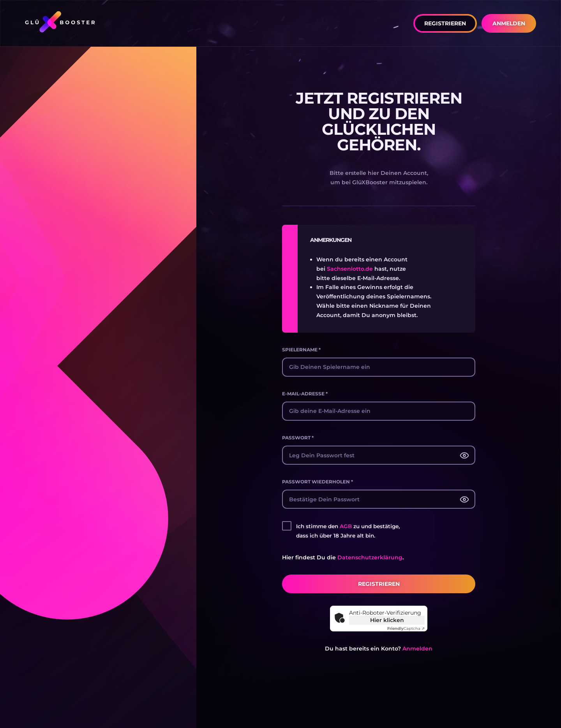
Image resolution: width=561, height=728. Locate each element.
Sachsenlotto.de (350, 269)
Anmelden (417, 649)
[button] (445, 23)
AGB (346, 526)
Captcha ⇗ (406, 628)
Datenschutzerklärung (370, 557)
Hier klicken (387, 620)
